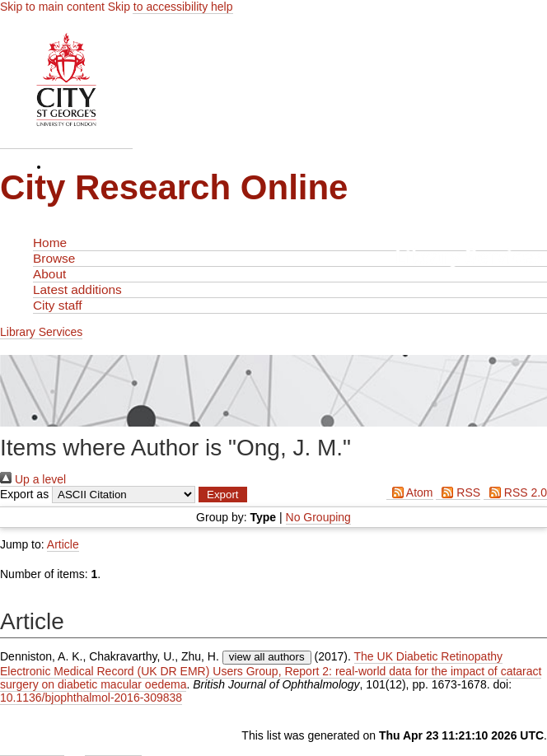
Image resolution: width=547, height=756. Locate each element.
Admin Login (32, 749)
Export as (24, 494)
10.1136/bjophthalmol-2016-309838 (91, 698)
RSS (458, 492)
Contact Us (113, 749)
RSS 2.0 (515, 492)
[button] (223, 495)
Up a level (33, 479)
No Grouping (318, 517)
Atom (410, 492)
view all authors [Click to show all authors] (267, 657)
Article (63, 544)
